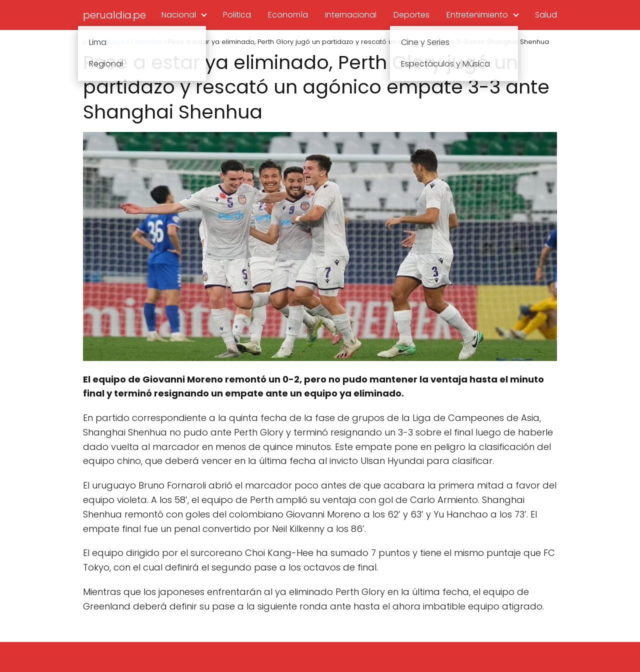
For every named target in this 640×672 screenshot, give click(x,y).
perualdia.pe (114, 15)
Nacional (179, 15)
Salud (546, 15)
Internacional (351, 15)
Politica (237, 15)
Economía (288, 15)
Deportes (411, 15)
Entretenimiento (477, 15)
